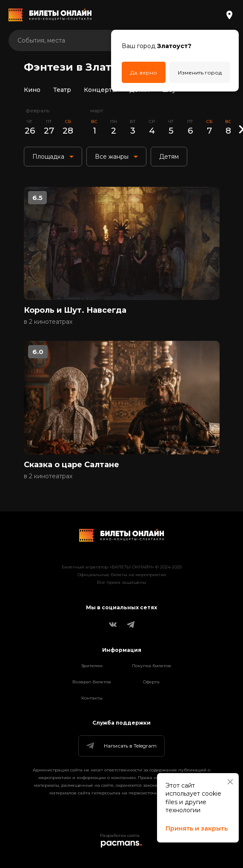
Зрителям (92, 666)
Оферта (151, 682)
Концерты (100, 90)
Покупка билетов (152, 666)
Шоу (169, 90)
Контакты (92, 698)
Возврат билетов (92, 682)
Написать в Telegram (121, 746)
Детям (139, 90)
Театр (62, 90)
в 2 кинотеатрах (48, 322)
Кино (32, 90)
